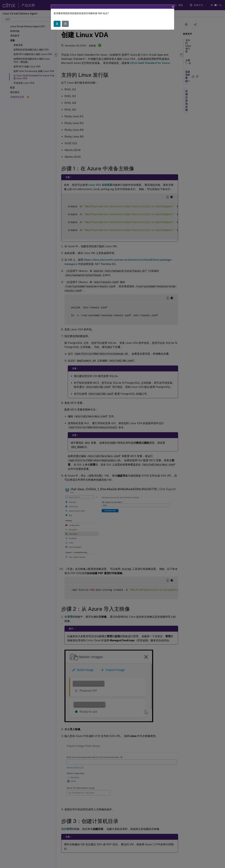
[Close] (173, 7)
